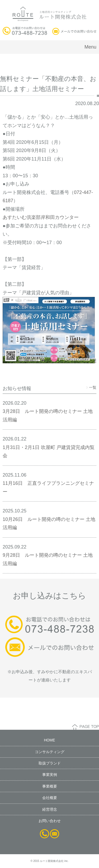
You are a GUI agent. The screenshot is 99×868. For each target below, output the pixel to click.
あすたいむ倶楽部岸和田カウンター (41, 217)
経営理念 (50, 809)
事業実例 (50, 775)
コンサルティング (50, 752)
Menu (90, 47)
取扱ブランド (50, 763)
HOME (50, 740)
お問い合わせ (50, 821)
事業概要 (50, 786)
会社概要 (50, 798)
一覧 (91, 387)
